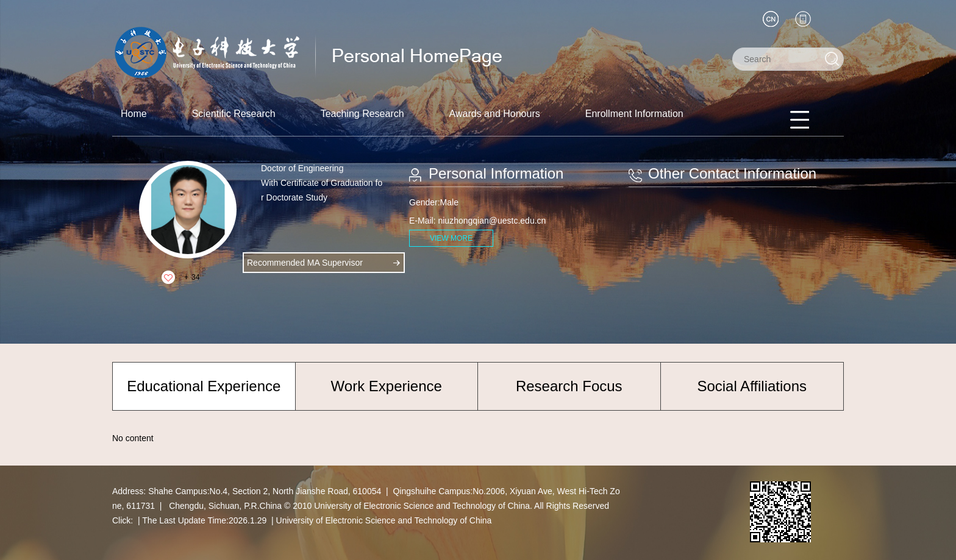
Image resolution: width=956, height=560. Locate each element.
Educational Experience (204, 386)
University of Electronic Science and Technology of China (384, 520)
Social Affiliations (752, 386)
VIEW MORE (451, 238)
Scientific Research (234, 114)
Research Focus (569, 386)
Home (134, 114)
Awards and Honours (495, 114)
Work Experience (387, 386)
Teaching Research (362, 114)
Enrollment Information (634, 114)
